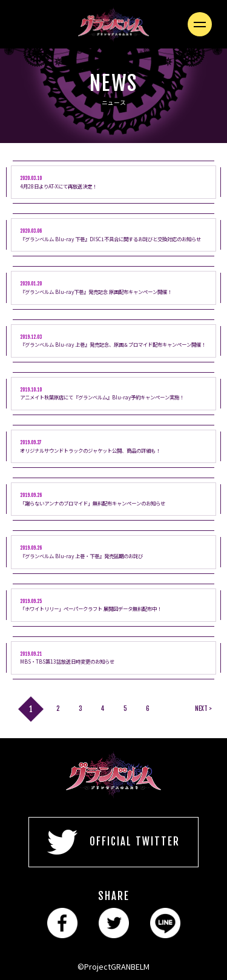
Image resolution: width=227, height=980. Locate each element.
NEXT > (203, 708)
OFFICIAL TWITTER (113, 842)
